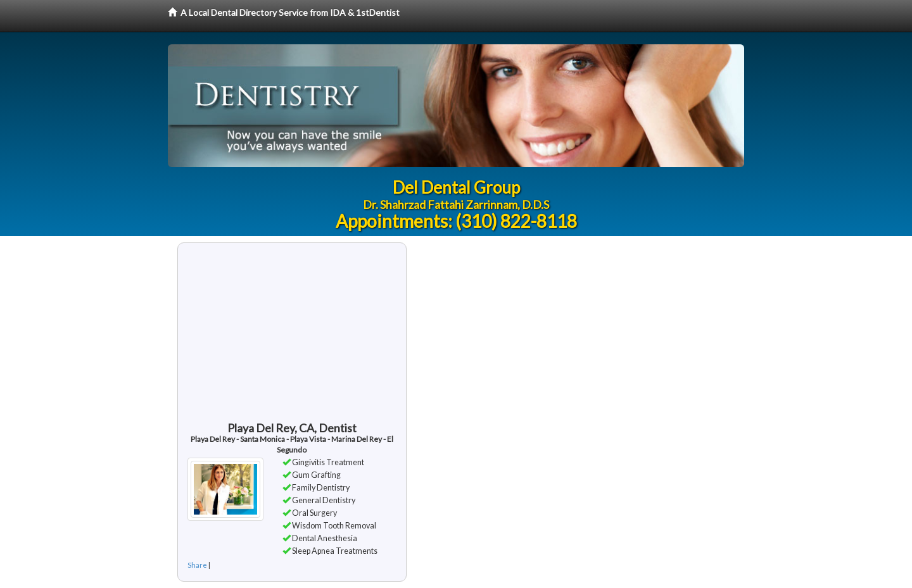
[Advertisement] (292, 338)
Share (197, 565)
